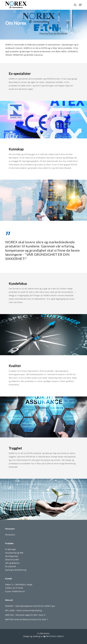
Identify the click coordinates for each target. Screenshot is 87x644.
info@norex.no (18, 591)
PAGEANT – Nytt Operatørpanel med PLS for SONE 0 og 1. (30, 606)
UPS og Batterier (12, 563)
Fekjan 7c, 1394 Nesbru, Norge (19, 584)
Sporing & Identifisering (16, 570)
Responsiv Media (55, 636)
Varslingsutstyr (12, 556)
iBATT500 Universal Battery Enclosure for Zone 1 (27, 619)
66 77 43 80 (18, 588)
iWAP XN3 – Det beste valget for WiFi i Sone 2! (25, 615)
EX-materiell (11, 566)
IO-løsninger (11, 549)
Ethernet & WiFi (12, 560)
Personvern (10, 535)
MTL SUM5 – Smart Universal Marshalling (23, 610)
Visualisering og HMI (14, 553)
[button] (80, 5)
